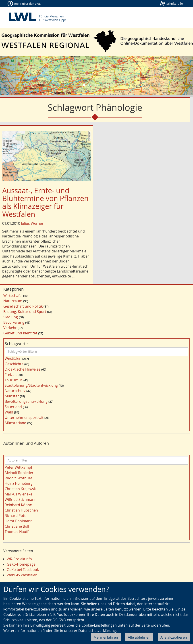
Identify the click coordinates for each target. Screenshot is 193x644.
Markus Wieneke (19, 494)
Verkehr (10, 328)
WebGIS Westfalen (22, 575)
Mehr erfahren (106, 637)
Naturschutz (15, 391)
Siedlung (11, 317)
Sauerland (13, 407)
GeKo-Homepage (21, 564)
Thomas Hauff (17, 532)
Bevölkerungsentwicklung (26, 401)
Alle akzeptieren (174, 637)
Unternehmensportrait (24, 417)
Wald (9, 412)
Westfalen (13, 359)
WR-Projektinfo (19, 559)
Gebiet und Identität (20, 333)
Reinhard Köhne (18, 505)
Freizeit (11, 375)
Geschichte (14, 364)
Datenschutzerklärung (97, 631)
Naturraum (13, 301)
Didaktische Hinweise (23, 369)
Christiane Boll (17, 526)
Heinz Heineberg (19, 483)
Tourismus (14, 380)
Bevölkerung (14, 322)
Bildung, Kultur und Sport (25, 312)
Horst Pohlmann (19, 521)
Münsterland (16, 423)
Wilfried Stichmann (21, 499)
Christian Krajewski (21, 489)
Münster (12, 396)
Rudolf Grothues (19, 478)
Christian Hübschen (21, 510)
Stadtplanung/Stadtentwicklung (31, 385)
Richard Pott (15, 516)
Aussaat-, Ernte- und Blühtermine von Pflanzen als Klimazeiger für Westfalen (45, 202)
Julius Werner (32, 223)
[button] (15, 75)
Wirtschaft (12, 296)
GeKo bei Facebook (23, 570)
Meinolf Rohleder (19, 473)
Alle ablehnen (139, 637)
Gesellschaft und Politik (23, 306)
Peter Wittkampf (18, 467)
